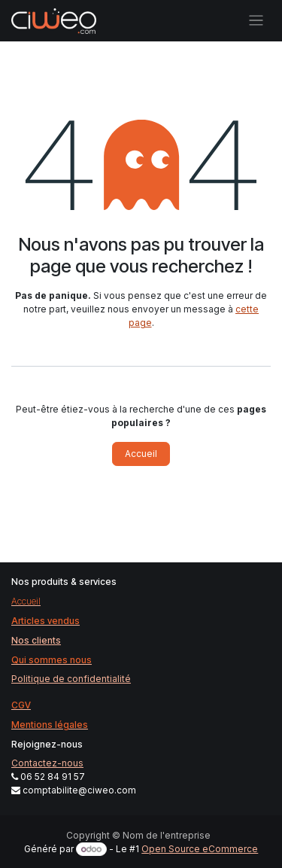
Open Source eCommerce (200, 849)
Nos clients (36, 640)
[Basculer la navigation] (256, 21)
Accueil (141, 454)
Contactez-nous (47, 763)
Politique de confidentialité (71, 679)
